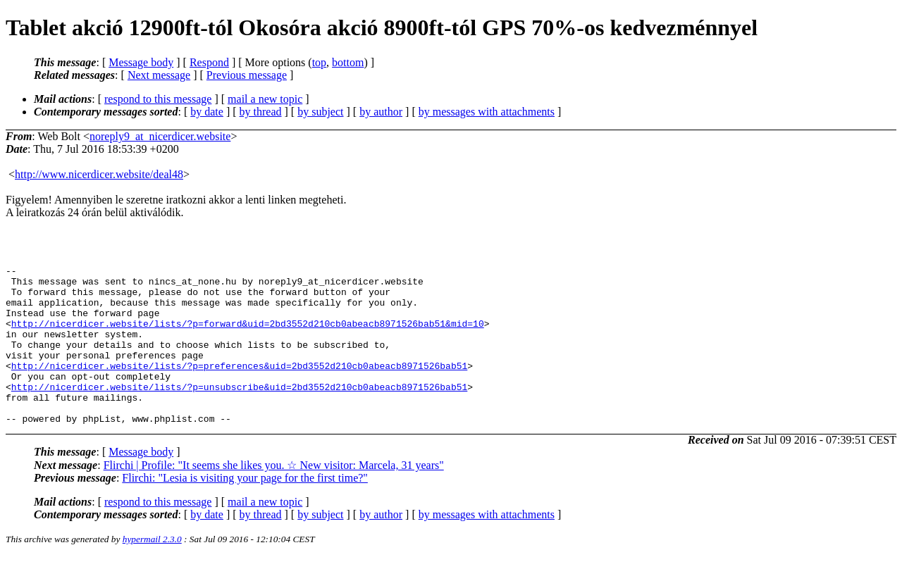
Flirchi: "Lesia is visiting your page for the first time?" (245, 509)
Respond (209, 62)
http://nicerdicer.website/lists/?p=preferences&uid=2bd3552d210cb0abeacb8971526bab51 (239, 387)
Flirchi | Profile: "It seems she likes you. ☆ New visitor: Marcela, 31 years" (274, 497)
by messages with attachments (487, 112)
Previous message (247, 75)
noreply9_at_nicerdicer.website (160, 136)
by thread (261, 112)
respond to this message (158, 99)
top (319, 62)
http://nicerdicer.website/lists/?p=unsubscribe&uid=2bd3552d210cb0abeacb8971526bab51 (239, 412)
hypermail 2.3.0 (152, 571)
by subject (320, 112)
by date (207, 112)
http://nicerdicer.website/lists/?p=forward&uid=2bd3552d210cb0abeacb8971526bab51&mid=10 (248, 336)
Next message (159, 75)
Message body (141, 62)
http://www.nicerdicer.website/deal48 (99, 174)
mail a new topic (265, 99)
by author (381, 112)
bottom (348, 62)
